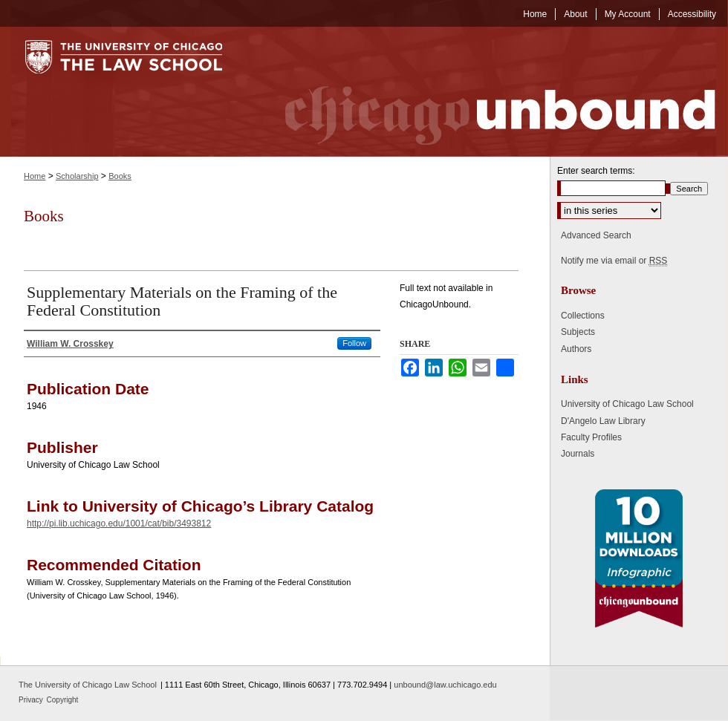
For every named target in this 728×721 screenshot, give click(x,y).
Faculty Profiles (591, 437)
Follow (354, 343)
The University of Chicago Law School (88, 685)
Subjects (578, 332)
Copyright (63, 700)
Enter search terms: (596, 171)
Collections (583, 316)
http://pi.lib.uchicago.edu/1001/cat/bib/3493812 (119, 523)
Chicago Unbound (487, 92)
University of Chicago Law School (627, 404)
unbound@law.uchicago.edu (445, 685)
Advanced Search (596, 235)
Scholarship (77, 176)
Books (120, 176)
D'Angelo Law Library (603, 421)
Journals (578, 454)
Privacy (32, 700)
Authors (576, 349)
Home (35, 176)
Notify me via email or (614, 261)
